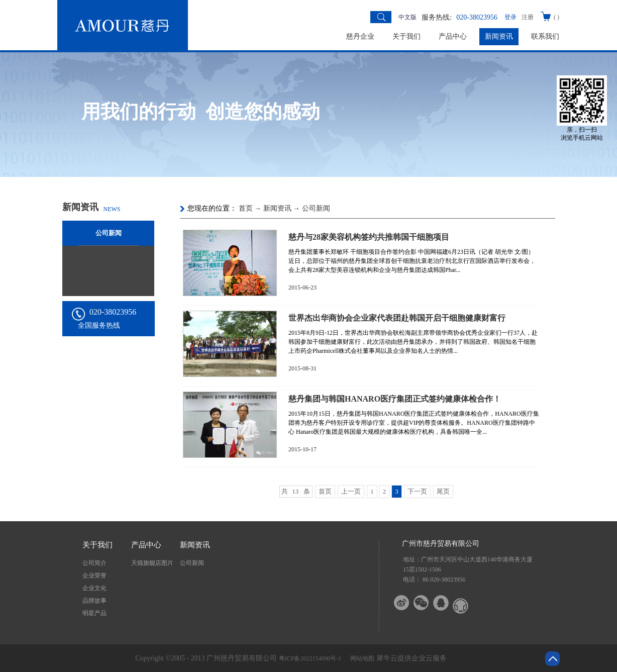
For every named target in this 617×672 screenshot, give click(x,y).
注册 (528, 17)
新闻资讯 (277, 208)
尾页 (443, 491)
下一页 (417, 491)
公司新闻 (316, 208)
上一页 (351, 491)
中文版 (407, 17)
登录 (510, 17)
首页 (325, 491)
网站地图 (361, 658)
